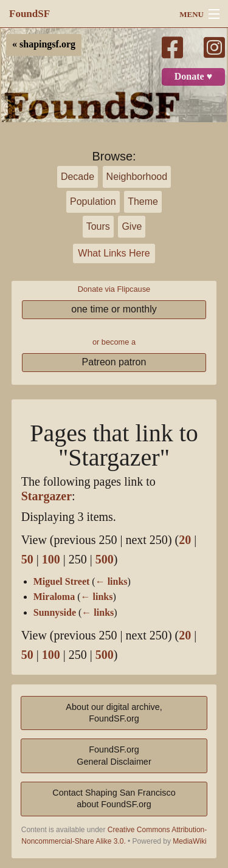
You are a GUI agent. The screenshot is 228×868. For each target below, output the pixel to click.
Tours (98, 226)
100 (51, 560)
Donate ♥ (193, 77)
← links (112, 582)
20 (185, 540)
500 (105, 560)
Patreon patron (114, 362)
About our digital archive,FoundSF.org (114, 713)
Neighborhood (137, 177)
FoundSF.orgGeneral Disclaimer (114, 755)
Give (132, 226)
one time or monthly (114, 309)
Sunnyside (55, 613)
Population (93, 201)
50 (27, 560)
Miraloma (54, 597)
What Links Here (114, 253)
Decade (78, 177)
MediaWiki (189, 841)
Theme (143, 201)
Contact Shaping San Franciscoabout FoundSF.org (114, 798)
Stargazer (47, 496)
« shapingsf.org (44, 44)
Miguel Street (62, 582)
